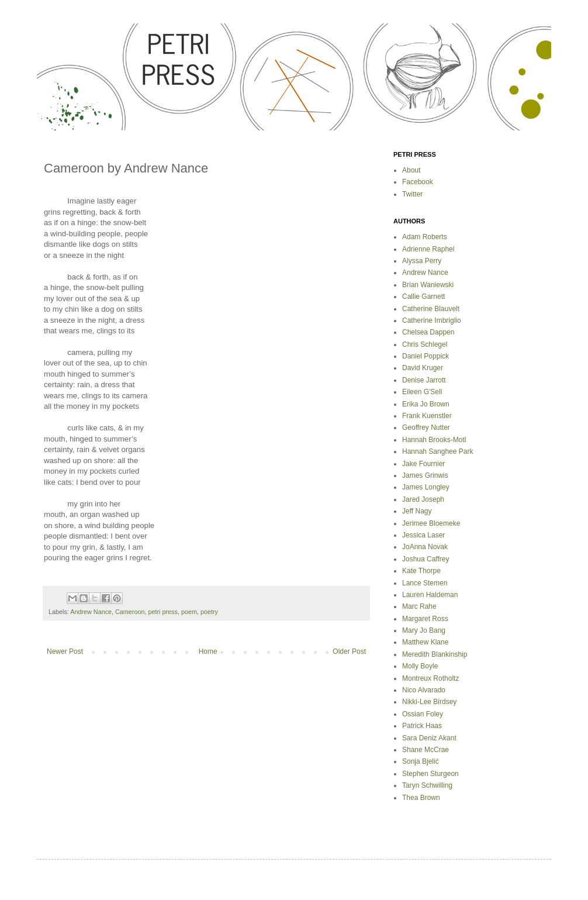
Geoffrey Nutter (426, 427)
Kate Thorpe (421, 571)
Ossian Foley (423, 714)
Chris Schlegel (425, 344)
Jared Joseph (423, 499)
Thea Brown (421, 798)
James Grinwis (425, 475)
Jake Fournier (423, 464)
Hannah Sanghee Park (437, 451)
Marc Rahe (419, 606)
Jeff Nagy (417, 511)
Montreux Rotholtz (430, 678)
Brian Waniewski (428, 285)
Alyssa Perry (422, 261)
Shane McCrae (426, 750)
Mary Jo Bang (424, 630)
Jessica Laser (423, 535)
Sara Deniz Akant (429, 738)
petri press (162, 612)
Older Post (349, 651)
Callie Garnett (423, 296)
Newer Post (65, 651)
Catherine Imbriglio (432, 320)
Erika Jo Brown (426, 404)
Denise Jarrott (424, 380)
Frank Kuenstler (427, 416)
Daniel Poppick (426, 356)
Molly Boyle (420, 666)
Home (208, 651)
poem (189, 612)
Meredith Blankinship (435, 654)
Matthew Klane (425, 642)
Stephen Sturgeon (430, 774)
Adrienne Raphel (428, 249)
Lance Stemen (425, 583)
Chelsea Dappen (428, 332)
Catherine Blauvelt (431, 309)
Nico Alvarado (424, 690)
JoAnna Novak (425, 547)
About (411, 170)
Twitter (412, 194)
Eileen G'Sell (422, 392)
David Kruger (423, 368)
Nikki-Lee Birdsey (429, 702)
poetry (209, 612)
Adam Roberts (425, 237)
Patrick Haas (422, 726)
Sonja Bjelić (421, 761)
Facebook (418, 182)
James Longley (426, 487)
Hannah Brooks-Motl (434, 440)
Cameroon (130, 612)
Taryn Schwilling (427, 785)
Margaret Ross (425, 619)
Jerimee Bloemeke (431, 523)
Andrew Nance (91, 612)
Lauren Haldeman (430, 595)
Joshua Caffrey (426, 559)
